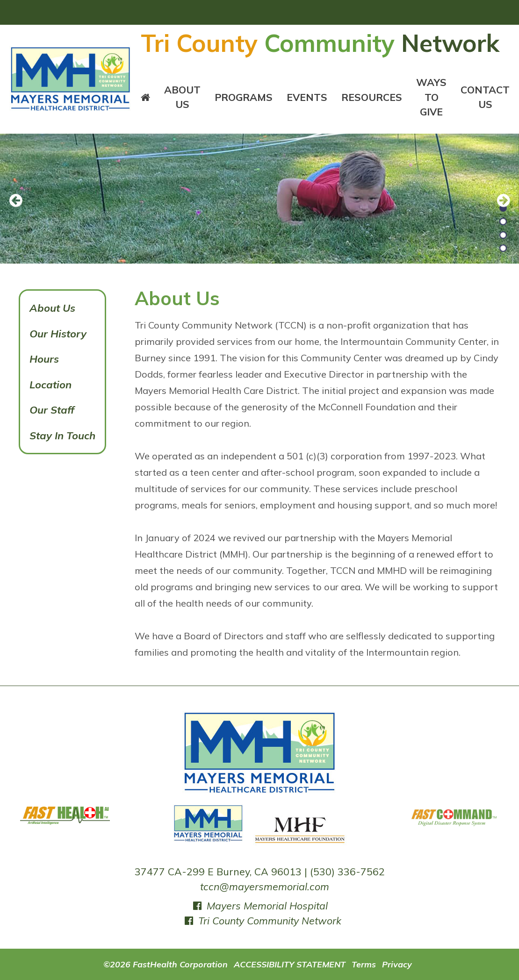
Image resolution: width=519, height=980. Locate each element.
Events (307, 97)
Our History (58, 334)
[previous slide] (21, 201)
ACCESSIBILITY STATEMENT (290, 964)
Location (50, 385)
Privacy (397, 964)
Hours (44, 359)
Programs (244, 97)
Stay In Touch (62, 436)
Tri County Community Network (262, 921)
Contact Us (485, 97)
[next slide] (498, 201)
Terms (364, 964)
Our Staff (52, 410)
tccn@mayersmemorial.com (265, 887)
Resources (372, 97)
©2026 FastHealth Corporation (166, 964)
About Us (182, 97)
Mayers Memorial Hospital (259, 906)
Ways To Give (431, 97)
